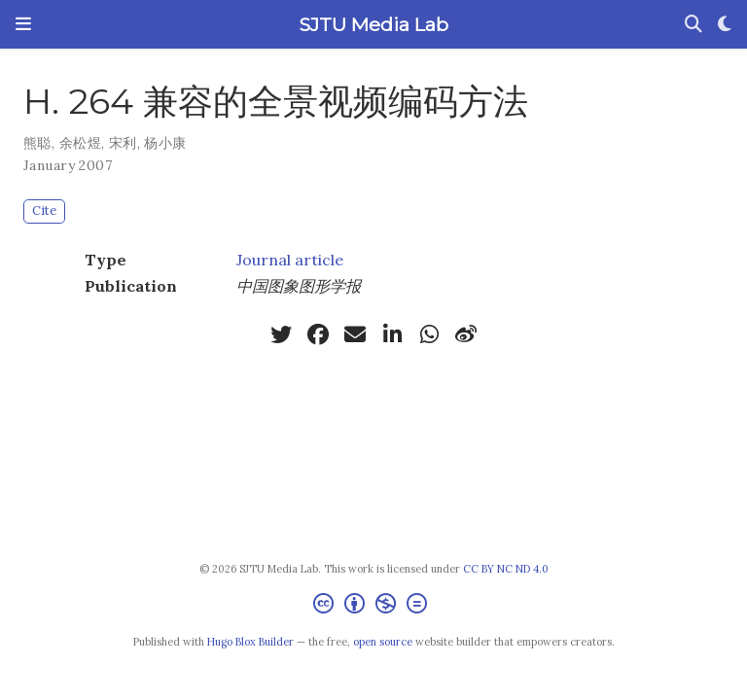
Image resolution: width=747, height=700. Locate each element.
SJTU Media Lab (373, 24)
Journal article (290, 260)
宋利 (123, 143)
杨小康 (165, 143)
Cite (44, 210)
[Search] (694, 25)
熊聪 (37, 143)
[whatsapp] (429, 334)
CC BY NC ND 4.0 (506, 569)
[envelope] (355, 334)
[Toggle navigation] (23, 24)
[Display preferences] (725, 25)
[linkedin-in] (392, 334)
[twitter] (281, 334)
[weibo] (466, 334)
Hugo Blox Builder (250, 642)
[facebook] (318, 334)
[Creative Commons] (374, 606)
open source (383, 642)
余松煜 (80, 143)
